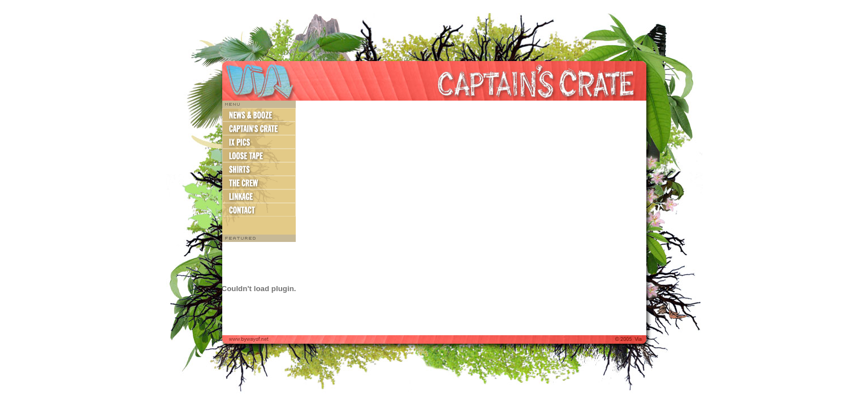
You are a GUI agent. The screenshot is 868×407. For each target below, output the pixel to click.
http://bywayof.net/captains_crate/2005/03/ (471, 218)
